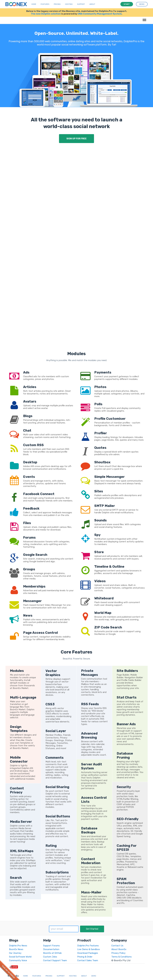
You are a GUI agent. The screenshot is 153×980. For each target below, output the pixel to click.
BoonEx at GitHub (52, 953)
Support (81, 4)
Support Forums (51, 946)
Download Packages (88, 953)
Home (34, 4)
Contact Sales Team (88, 960)
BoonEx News (16, 949)
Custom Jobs (50, 957)
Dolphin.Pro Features (88, 946)
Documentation (51, 949)
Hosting (69, 4)
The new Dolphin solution (46, 14)
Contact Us (117, 946)
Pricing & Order (85, 957)
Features (45, 4)
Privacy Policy (118, 953)
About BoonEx (119, 949)
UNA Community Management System (100, 14)
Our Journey (15, 953)
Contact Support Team (55, 960)
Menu (144, 18)
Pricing (57, 4)
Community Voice (18, 960)
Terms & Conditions (121, 957)
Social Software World (20, 957)
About (92, 4)
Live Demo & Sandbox (89, 949)
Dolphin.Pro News (18, 946)
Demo (94, 976)
